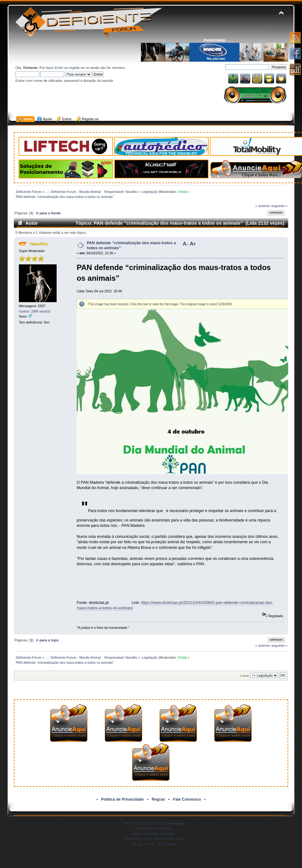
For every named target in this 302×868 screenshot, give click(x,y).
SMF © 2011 (150, 823)
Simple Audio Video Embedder (153, 834)
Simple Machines (173, 823)
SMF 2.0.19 (131, 823)
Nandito (39, 244)
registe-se (77, 68)
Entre (59, 68)
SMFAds (142, 829)
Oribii (182, 192)
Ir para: (244, 676)
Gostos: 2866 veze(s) (35, 311)
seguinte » (279, 206)
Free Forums (162, 829)
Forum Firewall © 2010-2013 (163, 839)
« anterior (263, 206)
